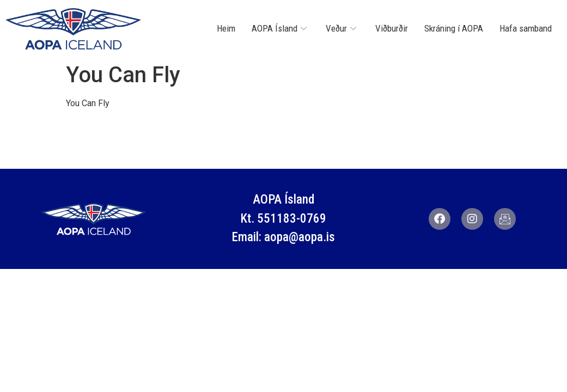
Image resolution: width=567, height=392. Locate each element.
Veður (342, 28)
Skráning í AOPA (454, 28)
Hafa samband (526, 28)
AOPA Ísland (281, 28)
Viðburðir (392, 28)
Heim (226, 28)
